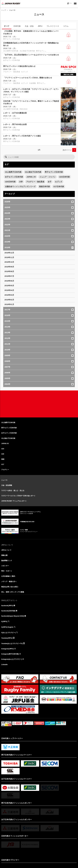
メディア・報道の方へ (9, 582)
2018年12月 (9, 253)
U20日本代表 (10, 182)
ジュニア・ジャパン (48, 177)
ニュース (4, 480)
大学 (21, 182)
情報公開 (4, 555)
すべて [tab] (7, 26)
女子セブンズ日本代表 (14, 177)
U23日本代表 (64, 177)
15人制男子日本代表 (13, 172)
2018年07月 (9, 276)
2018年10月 (9, 262)
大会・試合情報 (7, 485)
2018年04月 (9, 290)
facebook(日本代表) (8, 611)
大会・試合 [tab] (29, 26)
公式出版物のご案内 (8, 576)
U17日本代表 (59, 187)
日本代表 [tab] (17, 26)
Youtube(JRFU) (7, 638)
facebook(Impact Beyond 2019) (13, 616)
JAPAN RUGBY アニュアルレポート (14, 501)
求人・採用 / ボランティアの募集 (13, 592)
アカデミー (5, 470)
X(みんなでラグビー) (8, 633)
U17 (3, 464)
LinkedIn (4, 665)
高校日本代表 (44, 187)
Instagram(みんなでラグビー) (12, 659)
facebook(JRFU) (7, 606)
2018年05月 (9, 286)
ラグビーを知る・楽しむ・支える (13, 491)
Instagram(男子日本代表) (10, 654)
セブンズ (59, 182)
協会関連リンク (7, 561)
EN (71, 3)
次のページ (67, 150)
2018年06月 (9, 281)
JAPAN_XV (31, 177)
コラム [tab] (66, 26)
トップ (4, 10)
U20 (3, 454)
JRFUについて (6, 550)
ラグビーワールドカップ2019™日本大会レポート (18, 496)
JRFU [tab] (40, 26)
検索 (6, 157)
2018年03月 (9, 295)
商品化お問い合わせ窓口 (10, 587)
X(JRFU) (4, 622)
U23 (3, 449)
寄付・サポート (7, 571)
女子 (50, 182)
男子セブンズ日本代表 (54, 172)
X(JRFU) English (7, 627)
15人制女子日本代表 (33, 172)
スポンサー (5, 566)
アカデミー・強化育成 (35, 182)
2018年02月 (9, 300)
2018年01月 (9, 304)
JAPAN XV (5, 444)
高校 (3, 459)
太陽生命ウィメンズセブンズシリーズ (20, 187)
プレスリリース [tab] (53, 26)
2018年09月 (9, 267)
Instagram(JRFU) (7, 649)
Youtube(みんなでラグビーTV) (12, 644)
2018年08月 (9, 271)
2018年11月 (9, 257)
